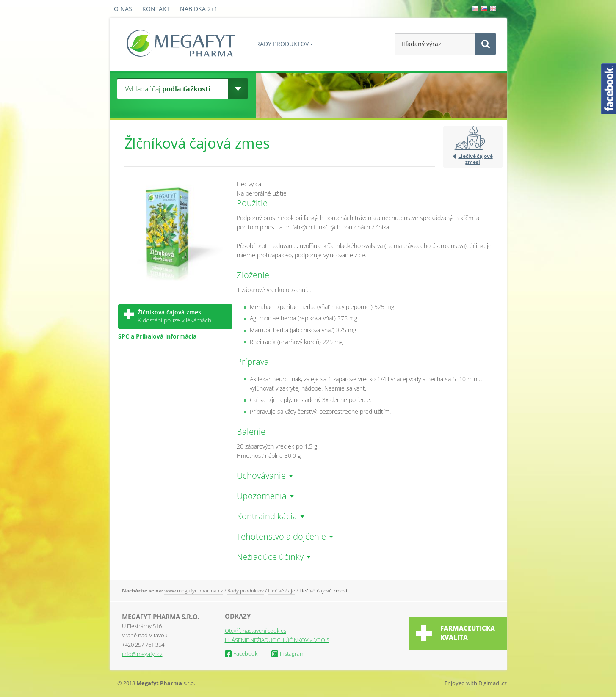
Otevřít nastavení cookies (256, 631)
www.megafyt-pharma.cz (194, 591)
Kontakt (156, 9)
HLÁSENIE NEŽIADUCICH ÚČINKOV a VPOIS (277, 640)
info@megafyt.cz (142, 654)
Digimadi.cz (493, 683)
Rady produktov (282, 44)
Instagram (288, 653)
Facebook (241, 653)
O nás (123, 9)
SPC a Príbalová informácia (157, 336)
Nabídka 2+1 (199, 9)
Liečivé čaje (282, 591)
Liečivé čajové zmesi (475, 159)
